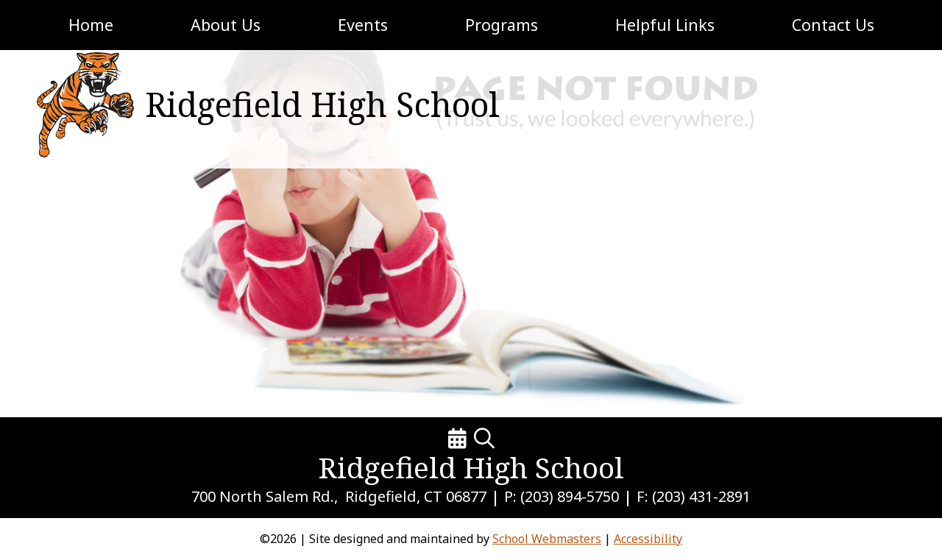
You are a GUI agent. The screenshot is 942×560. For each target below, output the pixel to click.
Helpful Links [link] (665, 25)
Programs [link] (502, 25)
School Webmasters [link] (547, 539)
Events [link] (363, 25)
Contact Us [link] (833, 25)
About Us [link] (226, 25)
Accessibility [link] (648, 539)
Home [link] (91, 25)
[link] (82, 105)
